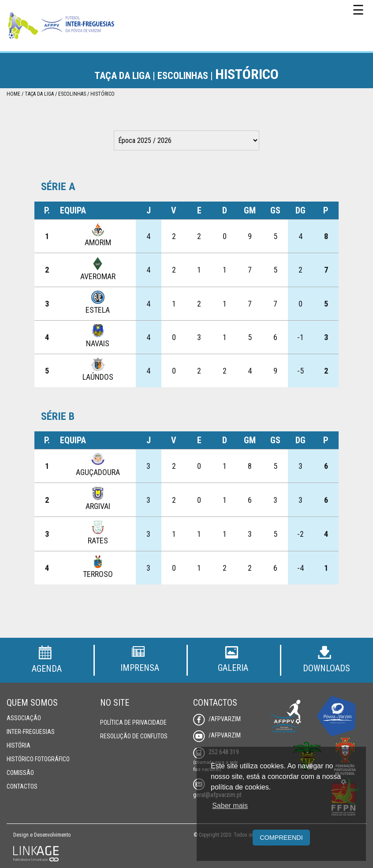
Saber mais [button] (230, 806)
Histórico (103, 94)
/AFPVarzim (217, 719)
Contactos (22, 786)
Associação (24, 718)
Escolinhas (72, 94)
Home (13, 94)
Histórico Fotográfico (38, 759)
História (19, 745)
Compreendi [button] (281, 838)
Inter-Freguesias (31, 732)
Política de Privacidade (133, 722)
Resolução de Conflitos (134, 736)
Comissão (20, 773)
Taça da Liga (39, 94)
